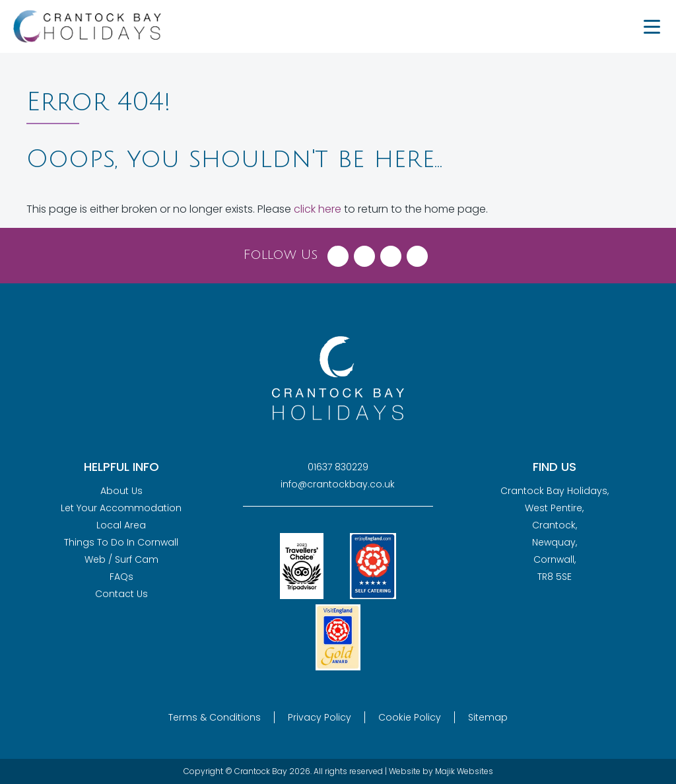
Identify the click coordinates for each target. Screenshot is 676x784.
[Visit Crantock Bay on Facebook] (338, 253)
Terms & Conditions (215, 717)
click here (318, 209)
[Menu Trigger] (652, 26)
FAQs (121, 577)
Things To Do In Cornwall (121, 542)
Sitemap (488, 717)
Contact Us (121, 594)
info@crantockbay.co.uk (338, 484)
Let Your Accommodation (121, 508)
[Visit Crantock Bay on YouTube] (417, 253)
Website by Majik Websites (441, 771)
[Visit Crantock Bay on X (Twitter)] (364, 253)
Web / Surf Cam (121, 559)
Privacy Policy (320, 717)
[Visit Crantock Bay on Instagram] (391, 253)
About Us (121, 491)
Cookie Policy (410, 717)
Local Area (121, 525)
